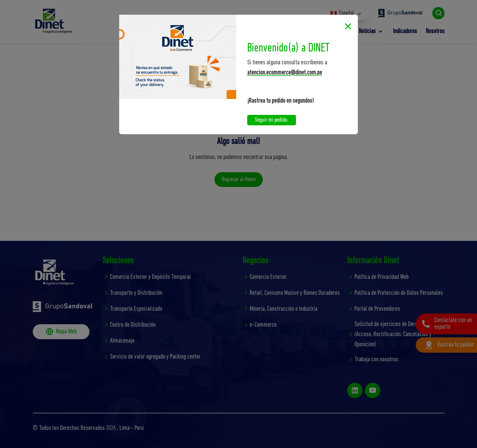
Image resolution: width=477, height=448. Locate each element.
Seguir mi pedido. (272, 120)
